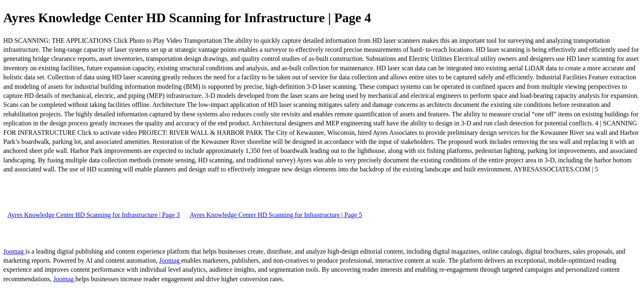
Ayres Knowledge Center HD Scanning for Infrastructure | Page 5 (276, 215)
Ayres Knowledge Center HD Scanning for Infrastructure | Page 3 (94, 215)
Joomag (14, 251)
